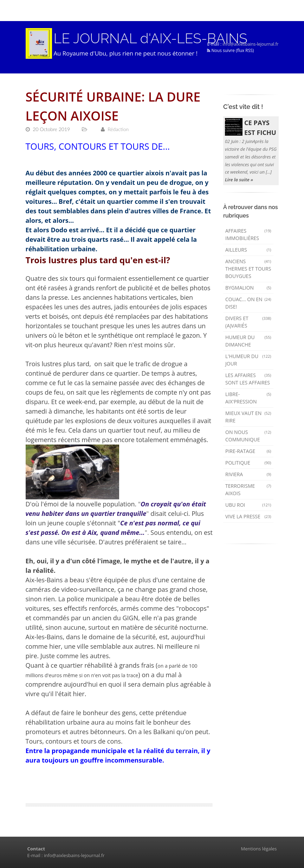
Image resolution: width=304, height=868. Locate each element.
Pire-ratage (248, 451)
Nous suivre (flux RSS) (230, 50)
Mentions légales (259, 849)
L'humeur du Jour (248, 360)
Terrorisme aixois (248, 490)
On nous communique (248, 436)
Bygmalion (248, 288)
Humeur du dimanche (248, 341)
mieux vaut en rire (248, 417)
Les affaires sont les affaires (248, 379)
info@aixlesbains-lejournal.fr (250, 44)
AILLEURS (248, 250)
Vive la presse (248, 516)
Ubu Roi (248, 505)
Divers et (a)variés (248, 322)
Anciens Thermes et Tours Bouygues (248, 269)
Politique (248, 463)
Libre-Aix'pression (248, 398)
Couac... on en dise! (248, 303)
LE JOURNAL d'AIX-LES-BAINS (151, 38)
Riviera (248, 474)
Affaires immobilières (248, 234)
